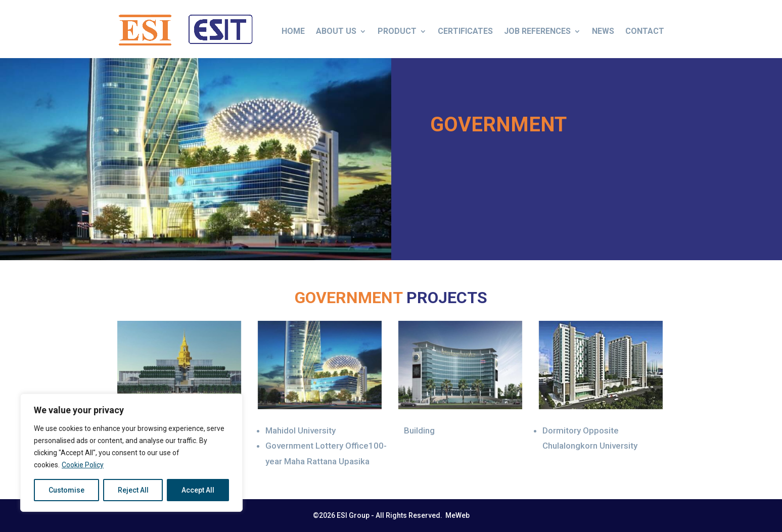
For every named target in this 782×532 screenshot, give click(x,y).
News (603, 31)
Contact (645, 31)
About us (336, 31)
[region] (131, 453)
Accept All (198, 490)
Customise (66, 490)
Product (397, 31)
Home (293, 31)
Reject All (133, 490)
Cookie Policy (83, 465)
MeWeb (457, 515)
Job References (537, 31)
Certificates (465, 31)
